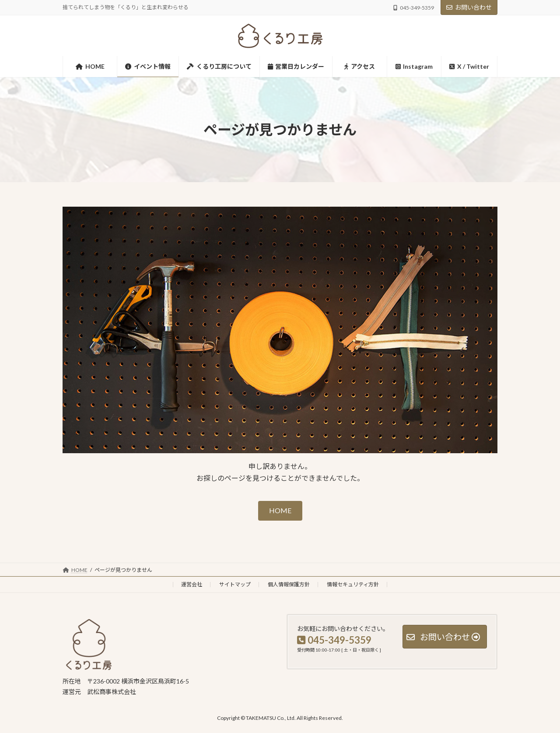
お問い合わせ (469, 7)
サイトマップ (235, 584)
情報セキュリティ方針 (353, 584)
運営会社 (192, 584)
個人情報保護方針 (289, 584)
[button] (280, 511)
